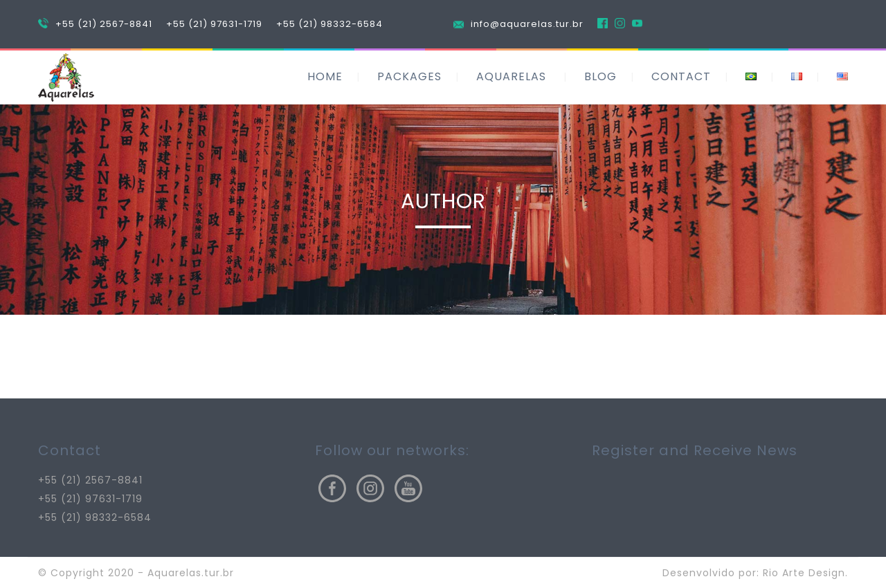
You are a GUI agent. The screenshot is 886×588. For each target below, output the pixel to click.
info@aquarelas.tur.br (527, 24)
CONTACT (681, 76)
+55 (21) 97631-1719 (214, 24)
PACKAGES (409, 76)
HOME (325, 76)
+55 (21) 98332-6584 (329, 24)
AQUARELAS (511, 76)
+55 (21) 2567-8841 (104, 24)
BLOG (600, 76)
